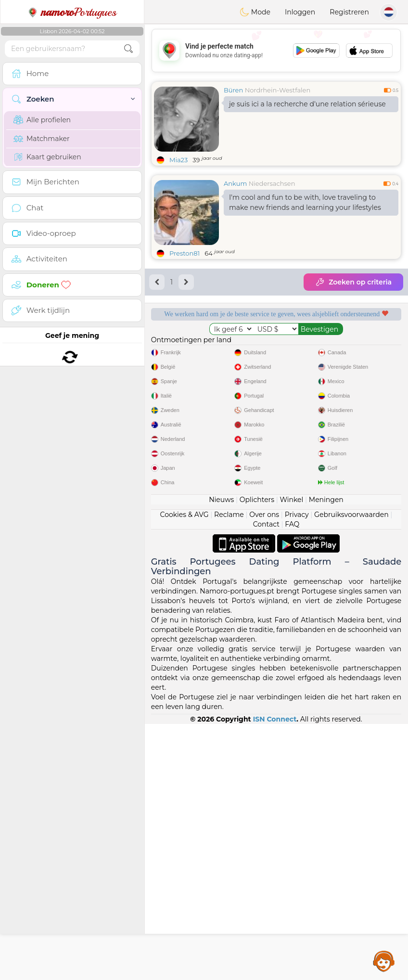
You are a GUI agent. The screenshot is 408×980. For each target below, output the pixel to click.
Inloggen (300, 12)
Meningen (326, 756)
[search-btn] (128, 49)
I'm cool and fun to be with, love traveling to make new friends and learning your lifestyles (305, 202)
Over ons (264, 771)
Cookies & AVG (185, 771)
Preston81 (185, 253)
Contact (266, 780)
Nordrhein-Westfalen (278, 90)
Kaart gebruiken (47, 157)
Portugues (72, 12)
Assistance (384, 961)
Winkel (291, 756)
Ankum (235, 183)
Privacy (297, 771)
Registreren (349, 12)
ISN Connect (275, 975)
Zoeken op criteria (353, 282)
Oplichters (257, 756)
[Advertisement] (276, 51)
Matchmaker (42, 139)
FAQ (292, 780)
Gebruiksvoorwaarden (351, 771)
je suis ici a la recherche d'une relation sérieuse (307, 104)
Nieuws (221, 756)
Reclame (229, 771)
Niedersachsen (272, 183)
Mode (255, 12)
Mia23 (178, 160)
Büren (233, 90)
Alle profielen (42, 120)
